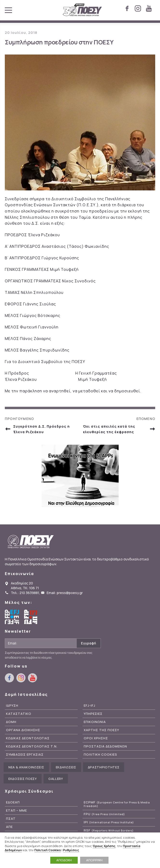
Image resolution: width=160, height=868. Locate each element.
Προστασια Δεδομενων (105, 746)
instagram (138, 8)
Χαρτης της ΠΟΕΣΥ (101, 730)
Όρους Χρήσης (104, 846)
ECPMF (117, 804)
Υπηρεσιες (93, 714)
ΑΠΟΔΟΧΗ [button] (64, 860)
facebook (127, 8)
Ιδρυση (12, 706)
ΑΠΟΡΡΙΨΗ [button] (94, 860)
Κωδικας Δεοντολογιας (28, 738)
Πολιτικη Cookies (100, 755)
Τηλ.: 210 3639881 (25, 593)
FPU (104, 814)
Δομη (11, 722)
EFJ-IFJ (90, 706)
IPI (109, 822)
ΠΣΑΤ (11, 819)
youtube (149, 8)
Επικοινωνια (95, 722)
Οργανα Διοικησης (23, 730)
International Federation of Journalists (31, 617)
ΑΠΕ (9, 827)
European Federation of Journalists (12, 617)
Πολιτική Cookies (48, 850)
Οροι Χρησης (96, 738)
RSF (109, 830)
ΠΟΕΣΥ (82, 10)
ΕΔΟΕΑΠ (13, 802)
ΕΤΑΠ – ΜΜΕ (16, 810)
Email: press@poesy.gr (65, 593)
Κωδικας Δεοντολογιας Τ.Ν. (32, 746)
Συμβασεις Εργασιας (25, 755)
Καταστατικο (19, 714)
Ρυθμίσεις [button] (71, 850)
